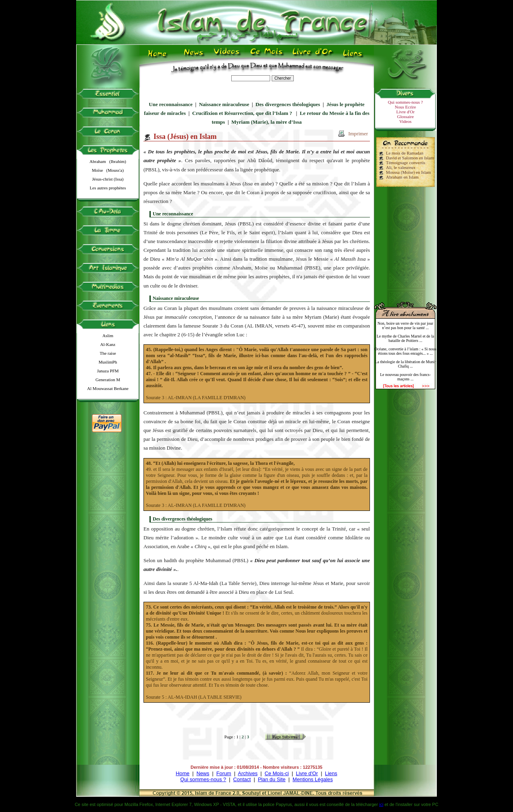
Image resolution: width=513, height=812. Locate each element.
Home (183, 773)
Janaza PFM (108, 371)
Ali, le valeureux (401, 167)
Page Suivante (285, 737)
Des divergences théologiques (288, 104)
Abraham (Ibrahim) (108, 161)
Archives (248, 773)
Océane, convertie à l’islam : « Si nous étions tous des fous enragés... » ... (405, 351)
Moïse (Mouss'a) (108, 170)
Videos (405, 121)
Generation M (108, 380)
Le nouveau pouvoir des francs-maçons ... (405, 377)
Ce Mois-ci (277, 773)
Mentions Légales (313, 779)
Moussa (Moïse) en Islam (408, 172)
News (203, 773)
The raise (108, 353)
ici (381, 804)
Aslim (108, 336)
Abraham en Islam (402, 177)
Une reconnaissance (171, 104)
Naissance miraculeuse (224, 104)
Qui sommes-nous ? (405, 102)
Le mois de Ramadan (405, 153)
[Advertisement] (406, 241)
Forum (224, 773)
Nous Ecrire (405, 107)
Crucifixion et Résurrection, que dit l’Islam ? (243, 113)
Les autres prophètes (108, 188)
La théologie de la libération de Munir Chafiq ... (405, 364)
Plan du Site (272, 779)
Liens (331, 773)
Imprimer (358, 134)
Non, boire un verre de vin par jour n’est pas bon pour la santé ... (405, 326)
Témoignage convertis (406, 163)
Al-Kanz (108, 344)
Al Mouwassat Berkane (108, 388)
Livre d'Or (406, 112)
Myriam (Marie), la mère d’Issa (267, 122)
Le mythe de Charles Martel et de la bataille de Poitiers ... (406, 338)
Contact (242, 779)
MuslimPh (108, 362)
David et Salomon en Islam (410, 158)
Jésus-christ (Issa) (108, 179)
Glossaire (406, 117)
